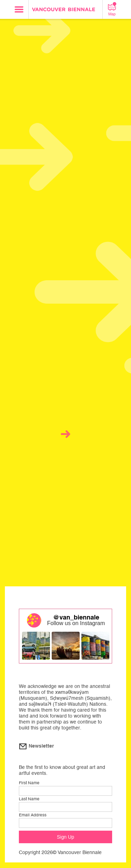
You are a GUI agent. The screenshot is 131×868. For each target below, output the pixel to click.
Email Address (33, 815)
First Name (29, 783)
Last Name (29, 799)
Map (112, 9)
